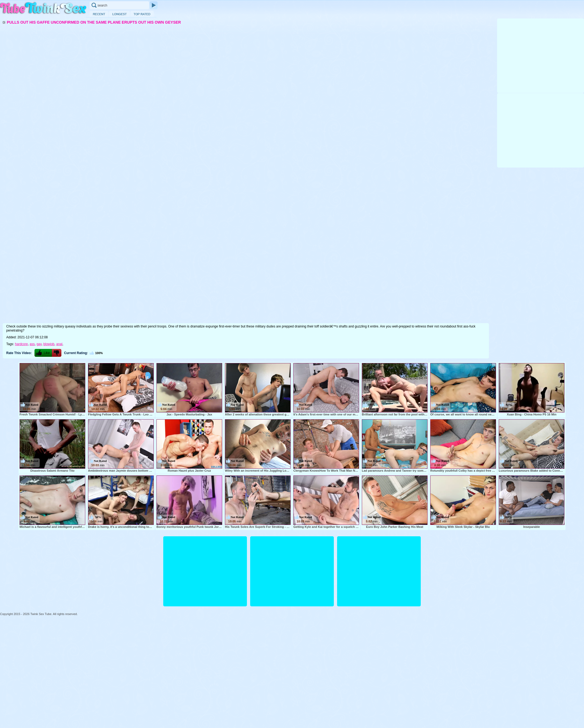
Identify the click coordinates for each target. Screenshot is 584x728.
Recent (99, 14)
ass (32, 344)
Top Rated (142, 14)
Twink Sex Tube (43, 9)
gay (39, 344)
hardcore (21, 344)
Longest (119, 14)
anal (59, 344)
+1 (43, 353)
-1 (57, 353)
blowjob (49, 344)
